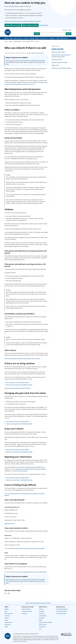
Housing (32, 38)
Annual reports (43, 616)
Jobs (40, 629)
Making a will (55, 65)
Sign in (70, 30)
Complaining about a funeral (59, 62)
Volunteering (42, 627)
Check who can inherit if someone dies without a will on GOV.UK (22, 358)
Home (6, 41)
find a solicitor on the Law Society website (17, 382)
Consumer (26, 38)
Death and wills (18, 41)
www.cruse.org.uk (9, 523)
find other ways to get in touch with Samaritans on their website (27, 548)
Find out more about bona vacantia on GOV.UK (17, 388)
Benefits (7, 38)
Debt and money (18, 38)
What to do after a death (58, 52)
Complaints (42, 618)
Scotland (38, 53)
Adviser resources (26, 609)
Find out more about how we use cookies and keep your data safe (23, 21)
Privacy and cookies (61, 613)
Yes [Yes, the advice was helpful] (5, 593)
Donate (37, 34)
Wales (42, 53)
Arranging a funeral (57, 59)
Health (58, 38)
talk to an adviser (23, 471)
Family (37, 38)
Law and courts (44, 38)
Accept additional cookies (13, 25)
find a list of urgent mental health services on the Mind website (29, 572)
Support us (42, 613)
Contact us (42, 611)
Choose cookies (44, 25)
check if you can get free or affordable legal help (19, 385)
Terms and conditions (62, 611)
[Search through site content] (53, 34)
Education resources (27, 611)
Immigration (52, 38)
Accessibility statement (62, 609)
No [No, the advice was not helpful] (9, 593)
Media (41, 620)
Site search (24, 613)
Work (11, 38)
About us (41, 609)
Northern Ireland (31, 53)
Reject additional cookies (30, 25)
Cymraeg (65, 30)
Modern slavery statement (46, 622)
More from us (64, 38)
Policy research (43, 624)
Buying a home (33, 159)
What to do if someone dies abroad (61, 68)
